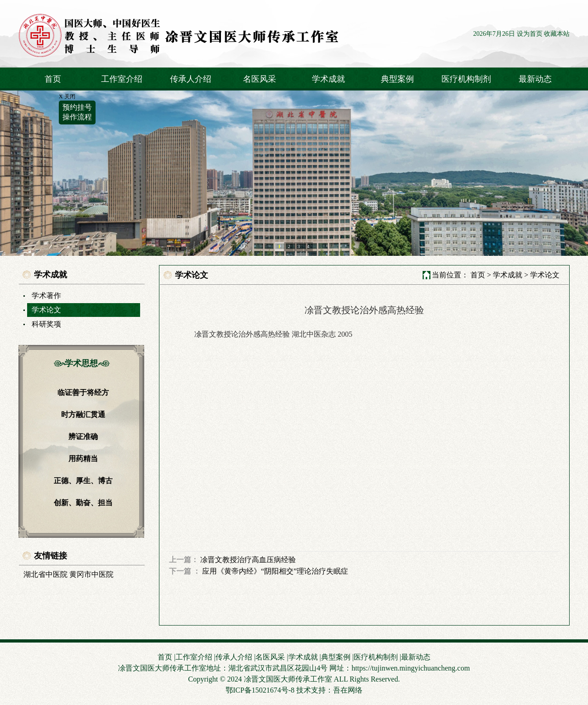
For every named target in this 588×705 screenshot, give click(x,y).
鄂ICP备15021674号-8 (260, 690)
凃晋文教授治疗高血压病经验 (248, 560)
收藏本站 (557, 34)
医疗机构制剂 (466, 79)
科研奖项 (46, 324)
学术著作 (46, 296)
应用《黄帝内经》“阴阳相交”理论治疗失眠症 (275, 571)
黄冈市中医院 (91, 574)
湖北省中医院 (45, 574)
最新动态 (535, 79)
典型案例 (397, 79)
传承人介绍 (191, 79)
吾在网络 (348, 690)
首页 (53, 79)
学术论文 (46, 310)
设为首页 (530, 34)
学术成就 (328, 79)
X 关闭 (67, 96)
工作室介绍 (122, 79)
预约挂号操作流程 (77, 112)
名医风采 (260, 79)
